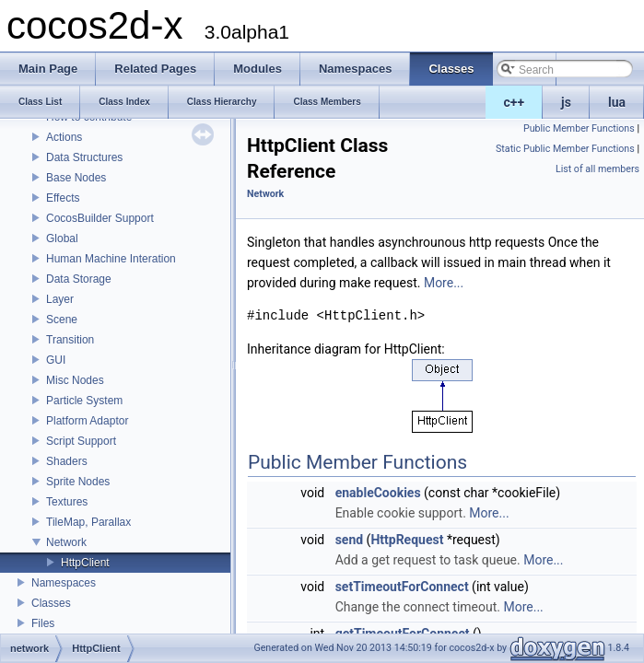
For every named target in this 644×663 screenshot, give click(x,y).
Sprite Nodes (78, 482)
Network (66, 542)
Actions (64, 137)
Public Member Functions (579, 128)
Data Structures (84, 157)
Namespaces (64, 583)
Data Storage (79, 279)
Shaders (67, 461)
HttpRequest (407, 540)
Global (62, 238)
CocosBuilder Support (100, 218)
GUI (56, 360)
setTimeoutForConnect (402, 587)
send (349, 540)
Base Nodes (76, 178)
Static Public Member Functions (565, 149)
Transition (70, 340)
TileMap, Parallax (88, 522)
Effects (63, 198)
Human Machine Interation (111, 259)
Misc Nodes (75, 380)
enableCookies (378, 493)
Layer (60, 299)
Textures (67, 502)
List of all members (597, 169)
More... (444, 283)
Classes (51, 603)
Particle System (84, 401)
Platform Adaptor (87, 421)
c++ (515, 102)
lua (617, 102)
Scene (62, 320)
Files (43, 623)
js (566, 102)
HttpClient (85, 563)
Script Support (81, 441)
